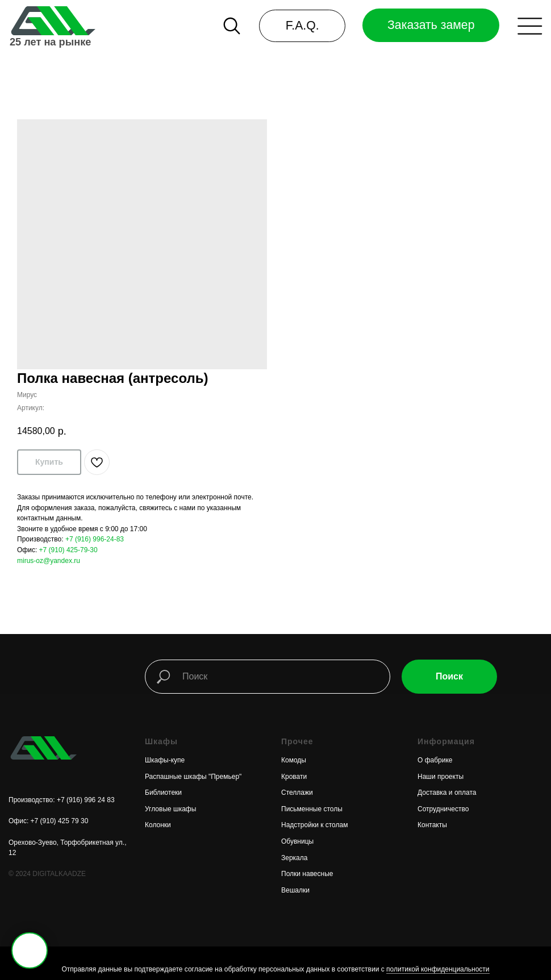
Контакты (432, 825)
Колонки (158, 825)
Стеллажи (297, 793)
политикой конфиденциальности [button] (438, 969)
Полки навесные (307, 874)
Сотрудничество (443, 809)
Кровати (294, 777)
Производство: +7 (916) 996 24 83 (62, 800)
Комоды (294, 760)
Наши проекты (441, 777)
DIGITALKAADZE (59, 874)
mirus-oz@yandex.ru (49, 561)
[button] (530, 26)
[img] (52, 21)
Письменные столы (312, 809)
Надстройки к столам (314, 825)
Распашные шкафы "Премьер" (193, 777)
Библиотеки (163, 793)
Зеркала (294, 858)
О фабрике (435, 760)
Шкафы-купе (165, 760)
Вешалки (295, 890)
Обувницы (297, 841)
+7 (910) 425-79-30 (68, 550)
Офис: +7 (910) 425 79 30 (48, 821)
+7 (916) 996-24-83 (95, 539)
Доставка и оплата (447, 793)
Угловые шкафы (170, 809)
